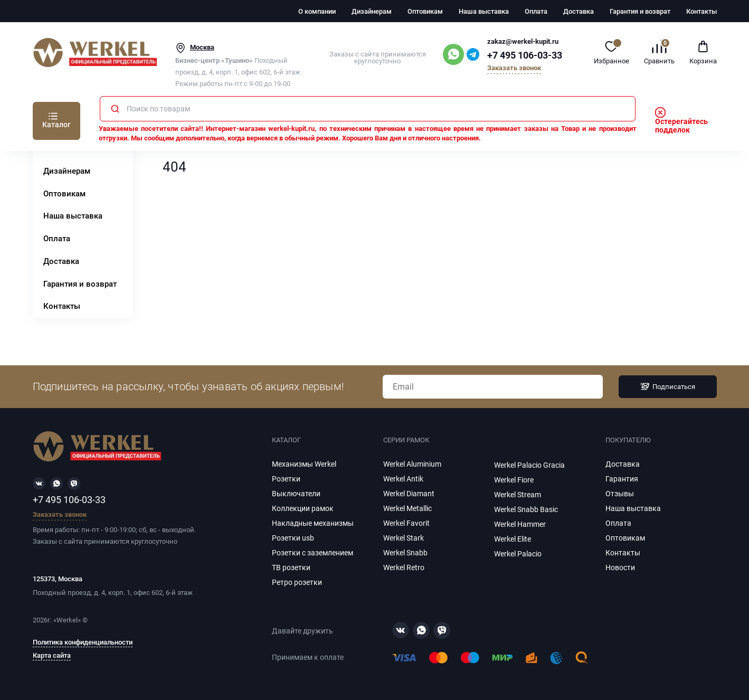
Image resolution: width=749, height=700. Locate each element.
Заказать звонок (514, 68)
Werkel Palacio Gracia (529, 465)
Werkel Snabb (405, 553)
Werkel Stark (404, 538)
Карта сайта (52, 656)
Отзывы (620, 494)
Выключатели (296, 494)
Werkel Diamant (409, 494)
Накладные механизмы (313, 523)
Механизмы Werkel (304, 464)
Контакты (701, 11)
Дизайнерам (372, 11)
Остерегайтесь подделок (681, 121)
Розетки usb (293, 538)
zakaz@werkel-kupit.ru (523, 41)
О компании (317, 11)
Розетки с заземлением (312, 553)
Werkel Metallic (407, 508)
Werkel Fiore (514, 480)
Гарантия (622, 479)
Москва (202, 47)
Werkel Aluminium (412, 464)
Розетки (286, 479)
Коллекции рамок (303, 508)
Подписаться (668, 386)
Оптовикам (425, 11)
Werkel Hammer (520, 524)
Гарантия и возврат (640, 11)
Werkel (67, 620)
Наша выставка (484, 11)
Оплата (536, 11)
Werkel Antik (403, 479)
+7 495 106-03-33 (525, 55)
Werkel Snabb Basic (526, 509)
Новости (620, 567)
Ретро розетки (297, 582)
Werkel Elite (513, 539)
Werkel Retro (404, 567)
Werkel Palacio (518, 554)
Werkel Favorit (406, 523)
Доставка (579, 11)
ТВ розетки (291, 567)
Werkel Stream (518, 495)
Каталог (56, 125)
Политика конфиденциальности (83, 642)
